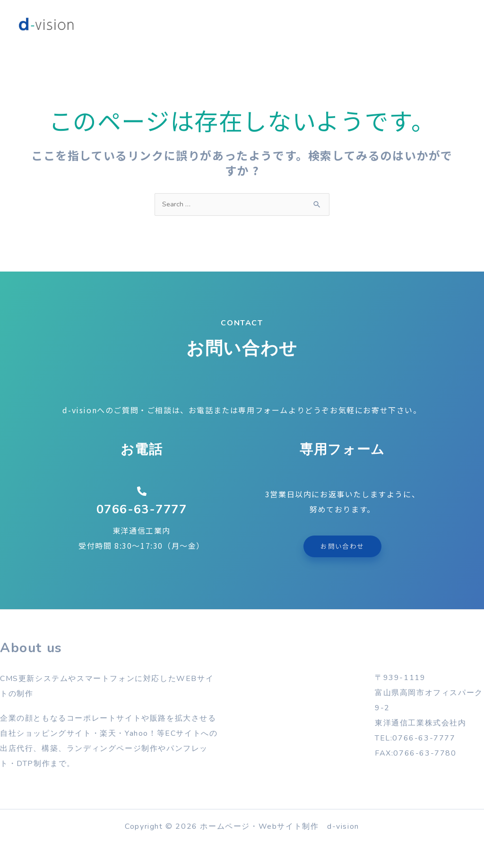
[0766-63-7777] (142, 493)
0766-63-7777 (142, 511)
